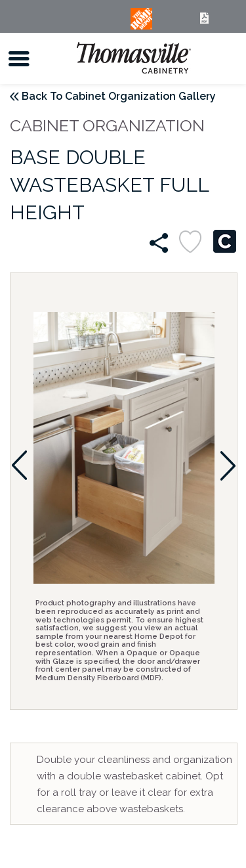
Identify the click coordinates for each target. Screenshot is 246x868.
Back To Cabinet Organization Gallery (119, 96)
